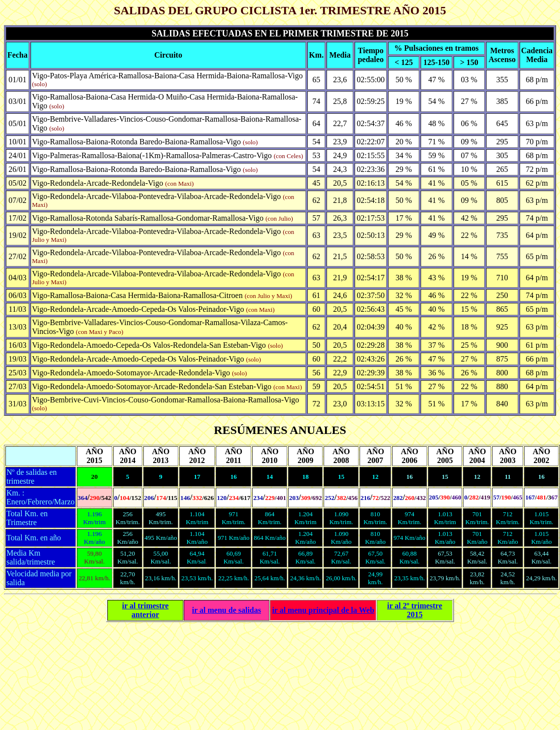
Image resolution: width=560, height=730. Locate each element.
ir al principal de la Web (323, 610)
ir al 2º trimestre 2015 (415, 610)
